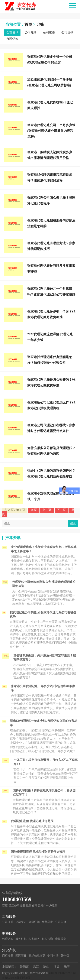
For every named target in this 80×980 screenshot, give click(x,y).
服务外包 (21, 939)
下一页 (62, 510)
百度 (5, 906)
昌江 (36, 967)
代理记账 (12, 39)
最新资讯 (32, 906)
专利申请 (53, 956)
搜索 (73, 523)
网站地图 (25, 978)
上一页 (47, 510)
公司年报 (61, 922)
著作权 (65, 956)
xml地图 (15, 978)
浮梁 (57, 967)
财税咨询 (47, 939)
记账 (40, 25)
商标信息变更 (37, 956)
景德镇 (24, 967)
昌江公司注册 (17, 906)
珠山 (46, 967)
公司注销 (67, 33)
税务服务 (34, 939)
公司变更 (49, 33)
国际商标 (21, 956)
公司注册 (31, 33)
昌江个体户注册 (48, 906)
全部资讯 (12, 33)
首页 (28, 25)
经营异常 (47, 922)
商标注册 (8, 956)
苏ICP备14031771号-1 (61, 973)
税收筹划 (61, 939)
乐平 (67, 967)
